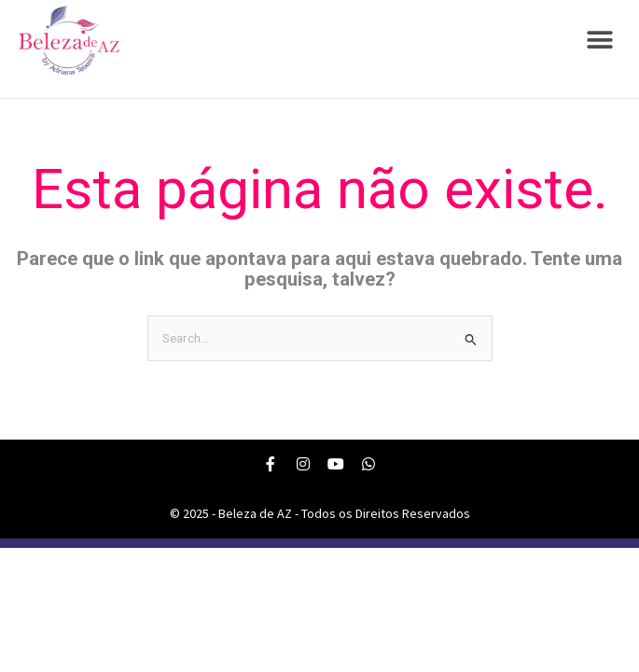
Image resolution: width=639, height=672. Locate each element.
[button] (599, 41)
